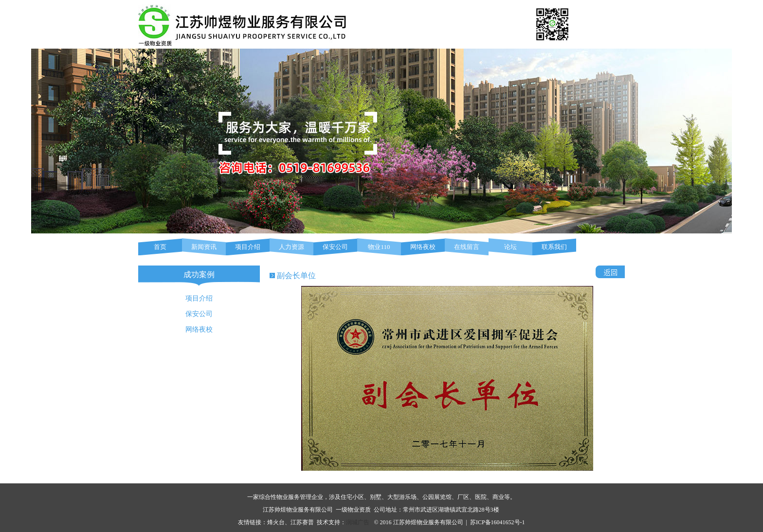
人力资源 (291, 247)
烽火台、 (279, 522)
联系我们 (554, 247)
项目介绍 (248, 247)
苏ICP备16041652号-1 (498, 522)
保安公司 (335, 247)
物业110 (379, 247)
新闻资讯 (204, 247)
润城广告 (358, 522)
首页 (160, 247)
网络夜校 (423, 247)
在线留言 (467, 247)
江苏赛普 (302, 522)
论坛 (510, 247)
